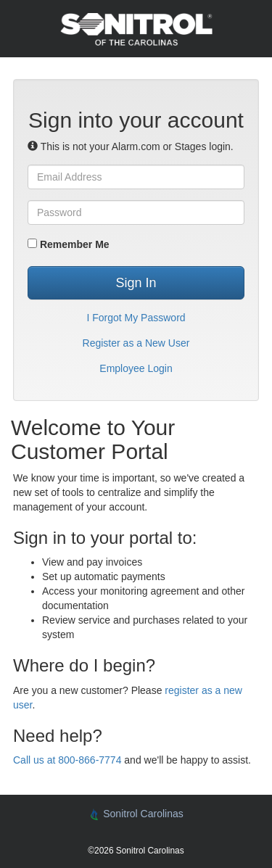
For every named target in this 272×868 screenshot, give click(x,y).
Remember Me (69, 244)
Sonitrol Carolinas (136, 814)
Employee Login (136, 368)
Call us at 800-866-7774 (67, 760)
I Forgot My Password (136, 318)
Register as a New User (136, 343)
